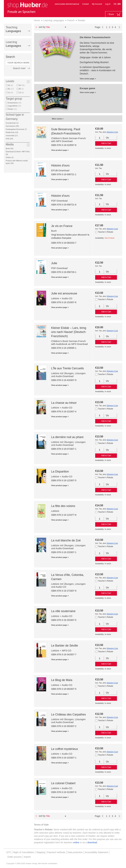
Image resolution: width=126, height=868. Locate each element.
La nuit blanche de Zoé (66, 540)
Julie (54, 263)
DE (115, 4)
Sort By (42, 27)
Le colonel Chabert (63, 783)
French (71, 20)
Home (37, 20)
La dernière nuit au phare (67, 437)
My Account (97, 4)
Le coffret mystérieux (65, 749)
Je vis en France (62, 226)
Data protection (75, 852)
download (92, 842)
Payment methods (56, 852)
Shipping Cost (112, 132)
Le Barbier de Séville (65, 646)
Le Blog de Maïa (62, 680)
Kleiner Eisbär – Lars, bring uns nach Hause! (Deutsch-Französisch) (69, 332)
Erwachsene (15, 103)
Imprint (27, 857)
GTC (9, 852)
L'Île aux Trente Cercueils (68, 368)
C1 (11, 93)
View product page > (60, 150)
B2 (21, 89)
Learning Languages (54, 20)
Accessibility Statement (96, 852)
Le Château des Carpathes (68, 714)
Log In (108, 4)
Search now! (19, 68)
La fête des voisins (63, 506)
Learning (13, 44)
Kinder (12, 109)
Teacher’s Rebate (106, 232)
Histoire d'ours (60, 165)
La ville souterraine (63, 611)
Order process (15, 857)
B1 (11, 89)
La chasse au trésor (64, 403)
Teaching (13, 29)
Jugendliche (15, 106)
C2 (21, 93)
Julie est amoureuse (64, 293)
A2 (22, 85)
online (76, 842)
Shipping (41, 852)
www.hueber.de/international (67, 4)
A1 (10, 85)
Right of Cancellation (24, 852)
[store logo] (27, 8)
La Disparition (60, 472)
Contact (86, 4)
